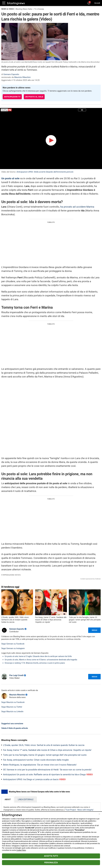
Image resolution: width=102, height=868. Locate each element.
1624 (52, 821)
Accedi (97, 3)
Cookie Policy (21, 850)
